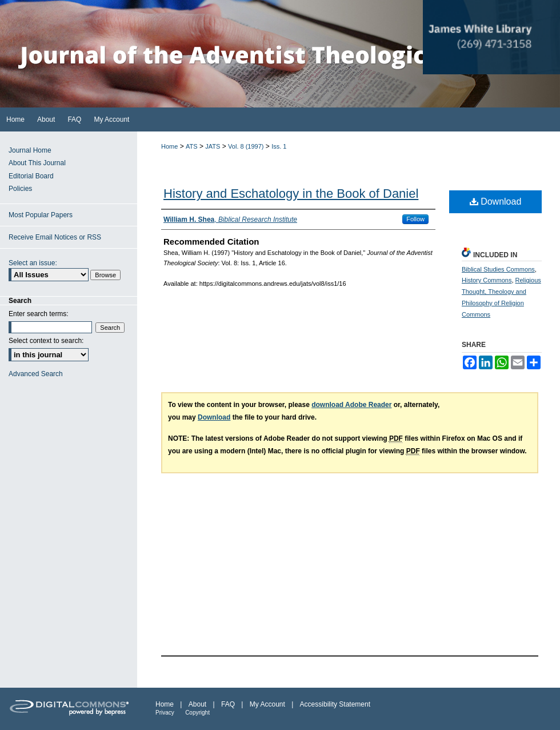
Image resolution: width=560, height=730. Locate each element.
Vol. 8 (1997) (246, 146)
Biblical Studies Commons (498, 269)
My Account (267, 704)
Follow (415, 219)
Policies (20, 189)
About (197, 704)
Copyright (197, 713)
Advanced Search (36, 374)
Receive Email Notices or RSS (55, 237)
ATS (192, 146)
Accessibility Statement (335, 704)
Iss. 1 (279, 146)
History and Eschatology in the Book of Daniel (291, 194)
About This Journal (37, 163)
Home (169, 146)
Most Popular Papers (41, 215)
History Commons (487, 280)
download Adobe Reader (351, 405)
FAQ (228, 704)
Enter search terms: (39, 314)
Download (496, 202)
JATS (213, 146)
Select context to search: (46, 341)
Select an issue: (33, 263)
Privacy (165, 713)
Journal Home (30, 150)
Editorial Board (31, 176)
